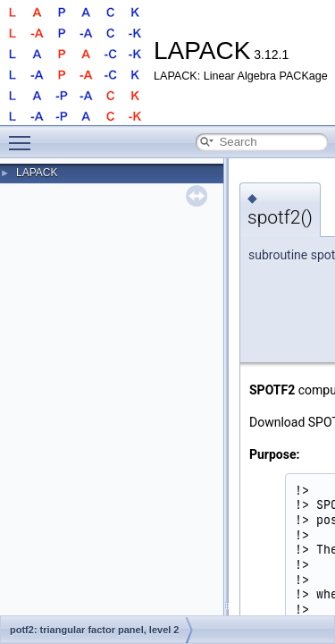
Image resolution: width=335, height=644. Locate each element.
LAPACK (37, 173)
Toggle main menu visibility (24, 135)
